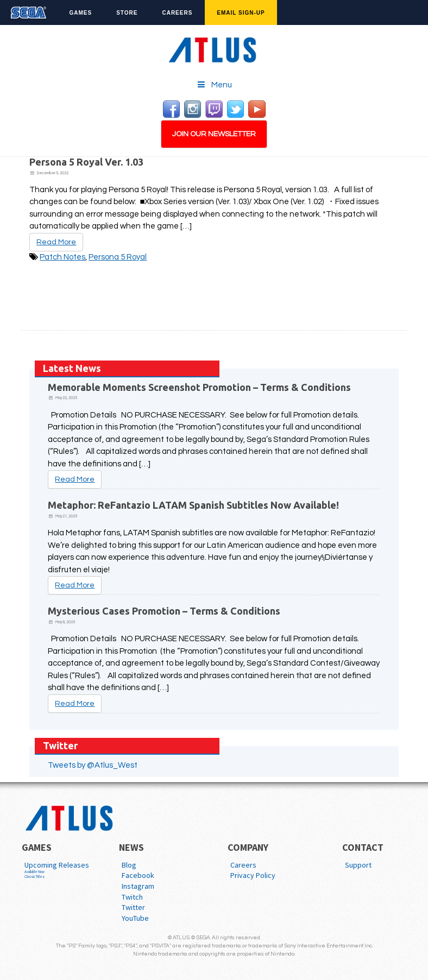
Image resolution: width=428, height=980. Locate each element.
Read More (56, 242)
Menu (214, 85)
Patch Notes (62, 257)
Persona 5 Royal (118, 257)
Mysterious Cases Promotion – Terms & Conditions (164, 611)
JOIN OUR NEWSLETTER (214, 134)
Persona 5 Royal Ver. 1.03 (86, 162)
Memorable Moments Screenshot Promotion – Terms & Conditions (199, 387)
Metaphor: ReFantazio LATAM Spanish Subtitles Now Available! (193, 505)
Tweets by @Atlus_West (93, 765)
